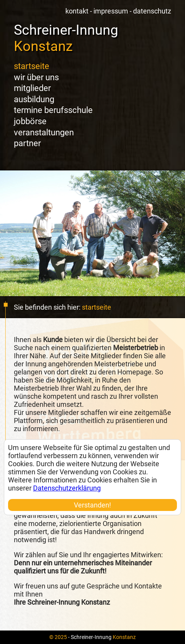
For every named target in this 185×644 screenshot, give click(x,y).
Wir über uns (36, 77)
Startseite (32, 66)
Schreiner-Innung (66, 38)
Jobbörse (30, 121)
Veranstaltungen (44, 132)
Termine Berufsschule (53, 110)
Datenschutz (152, 11)
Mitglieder (32, 88)
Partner (27, 143)
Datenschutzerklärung (67, 488)
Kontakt (77, 11)
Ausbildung (34, 99)
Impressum (111, 11)
